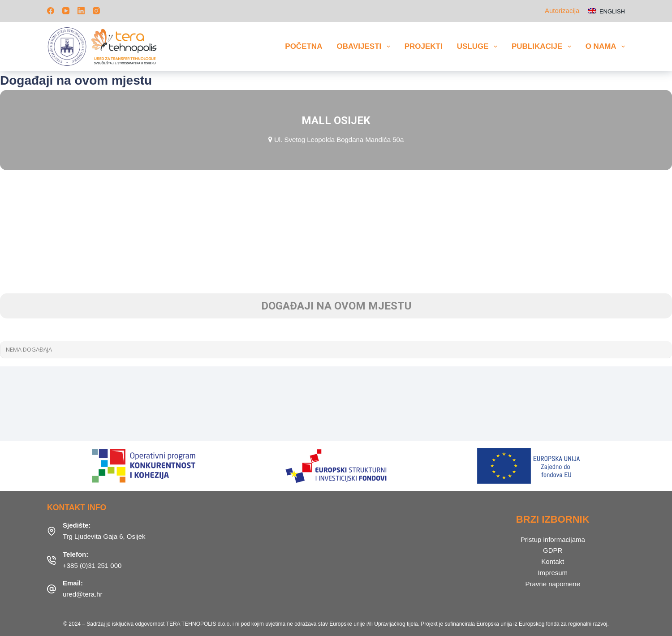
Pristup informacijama (553, 539)
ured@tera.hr (83, 594)
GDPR (553, 550)
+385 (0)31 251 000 (92, 565)
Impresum (553, 573)
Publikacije (543, 47)
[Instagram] (96, 11)
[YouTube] (66, 11)
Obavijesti (365, 47)
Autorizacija (562, 11)
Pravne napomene (553, 584)
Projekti (424, 46)
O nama (605, 47)
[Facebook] (51, 11)
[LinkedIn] (81, 11)
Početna (304, 46)
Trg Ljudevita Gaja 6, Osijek (104, 536)
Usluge (479, 47)
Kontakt (553, 561)
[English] (607, 11)
